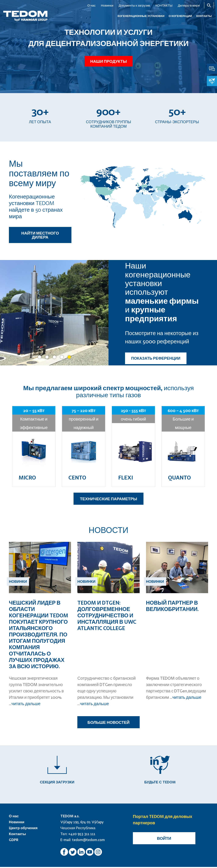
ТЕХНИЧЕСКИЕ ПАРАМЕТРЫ (108, 499)
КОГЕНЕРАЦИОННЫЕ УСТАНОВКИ (141, 16)
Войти (164, 839)
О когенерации (180, 16)
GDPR (14, 841)
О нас (91, 5)
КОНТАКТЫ (164, 5)
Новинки (107, 5)
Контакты (17, 835)
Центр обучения (23, 829)
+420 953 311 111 (82, 835)
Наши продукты (109, 60)
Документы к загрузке (134, 5)
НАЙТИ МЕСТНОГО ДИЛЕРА (40, 235)
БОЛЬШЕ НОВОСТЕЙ (108, 722)
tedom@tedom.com (88, 841)
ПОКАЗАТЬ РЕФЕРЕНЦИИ (156, 358)
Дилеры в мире (189, 5)
